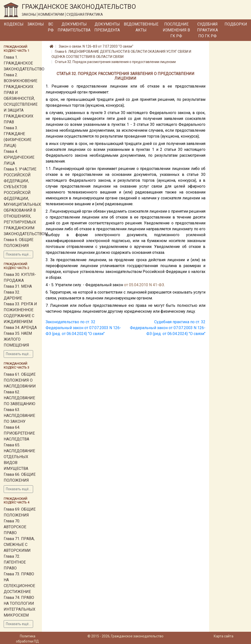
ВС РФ (51, 27)
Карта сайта (224, 636)
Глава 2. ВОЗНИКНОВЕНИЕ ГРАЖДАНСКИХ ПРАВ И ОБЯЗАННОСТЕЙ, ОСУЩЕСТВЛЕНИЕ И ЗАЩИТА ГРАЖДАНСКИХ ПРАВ (21, 98)
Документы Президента (107, 27)
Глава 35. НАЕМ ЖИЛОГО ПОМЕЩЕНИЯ (18, 339)
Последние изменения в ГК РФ (176, 30)
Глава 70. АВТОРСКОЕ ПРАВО (15, 527)
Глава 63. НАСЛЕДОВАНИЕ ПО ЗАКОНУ (19, 416)
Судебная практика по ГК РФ (207, 30)
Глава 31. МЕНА (18, 286)
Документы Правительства (74, 27)
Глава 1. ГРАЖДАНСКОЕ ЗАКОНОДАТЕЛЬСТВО (24, 63)
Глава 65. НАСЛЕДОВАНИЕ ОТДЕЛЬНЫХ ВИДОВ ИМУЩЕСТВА (19, 457)
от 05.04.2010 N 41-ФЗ (144, 285)
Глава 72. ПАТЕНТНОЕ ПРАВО (15, 562)
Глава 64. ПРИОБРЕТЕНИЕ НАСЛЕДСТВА (19, 433)
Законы (36, 24)
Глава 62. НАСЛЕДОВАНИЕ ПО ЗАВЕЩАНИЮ (19, 398)
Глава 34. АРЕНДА (20, 328)
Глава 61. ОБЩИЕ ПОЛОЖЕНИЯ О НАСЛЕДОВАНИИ (20, 380)
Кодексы (14, 24)
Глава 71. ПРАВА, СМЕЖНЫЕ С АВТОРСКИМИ (19, 545)
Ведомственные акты (141, 27)
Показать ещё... (18, 254)
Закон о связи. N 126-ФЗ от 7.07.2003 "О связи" (96, 46)
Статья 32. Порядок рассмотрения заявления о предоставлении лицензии (115, 62)
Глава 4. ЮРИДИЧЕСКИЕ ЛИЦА (19, 157)
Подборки (236, 24)
